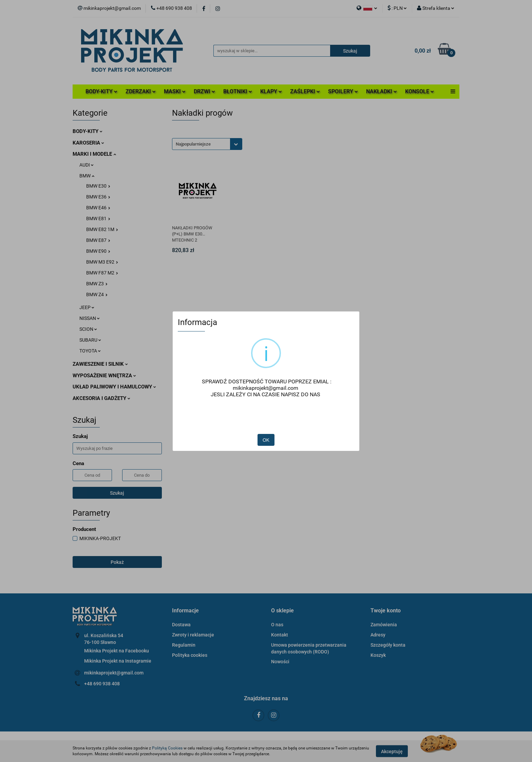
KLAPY (271, 91)
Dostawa (181, 625)
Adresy (378, 635)
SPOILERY (343, 91)
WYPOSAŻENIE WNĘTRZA (104, 376)
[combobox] (207, 144)
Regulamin (184, 645)
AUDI (87, 165)
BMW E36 (98, 197)
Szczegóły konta (388, 645)
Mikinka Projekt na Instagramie (118, 661)
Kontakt (280, 635)
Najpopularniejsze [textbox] (193, 144)
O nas (277, 625)
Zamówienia (384, 625)
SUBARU (90, 340)
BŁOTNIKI (238, 91)
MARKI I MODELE (94, 154)
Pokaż (117, 562)
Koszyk (378, 655)
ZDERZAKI (141, 91)
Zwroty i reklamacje (193, 635)
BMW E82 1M (102, 229)
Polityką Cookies (167, 748)
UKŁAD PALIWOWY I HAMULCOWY (114, 387)
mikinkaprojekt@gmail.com (114, 673)
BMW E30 (98, 186)
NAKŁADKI (382, 91)
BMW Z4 (97, 294)
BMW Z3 (97, 284)
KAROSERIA (88, 143)
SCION (88, 329)
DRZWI (204, 91)
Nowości (280, 662)
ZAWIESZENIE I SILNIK (100, 364)
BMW (87, 176)
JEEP (87, 307)
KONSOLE (420, 91)
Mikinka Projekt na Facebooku (117, 651)
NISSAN (90, 318)
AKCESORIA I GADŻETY (101, 398)
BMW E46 (98, 208)
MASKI (175, 91)
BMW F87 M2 (102, 273)
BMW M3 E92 (102, 262)
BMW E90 (98, 251)
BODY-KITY (101, 91)
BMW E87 (98, 240)
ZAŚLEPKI (305, 91)
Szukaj (117, 493)
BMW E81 (98, 218)
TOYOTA (90, 351)
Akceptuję (392, 751)
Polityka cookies (190, 655)
